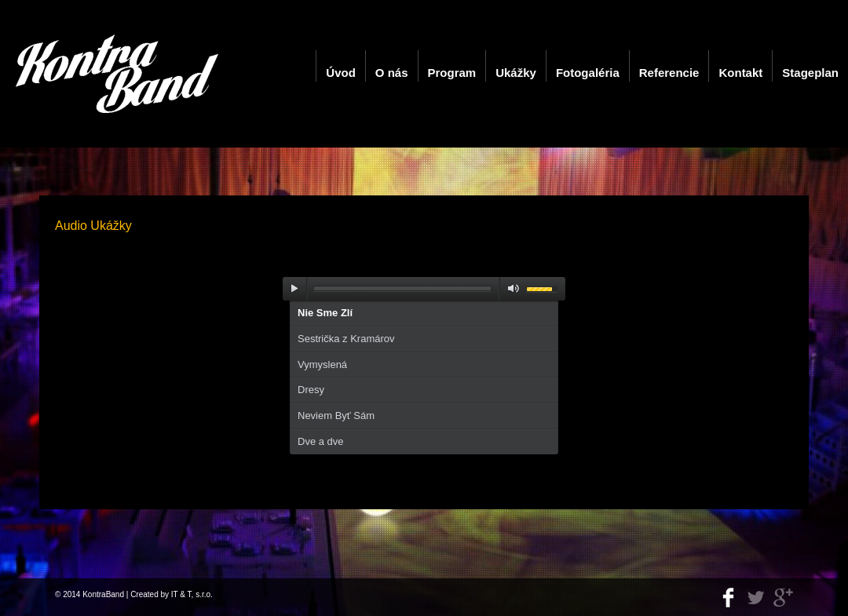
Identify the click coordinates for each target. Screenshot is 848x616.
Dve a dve (321, 441)
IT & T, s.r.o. (192, 594)
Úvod (341, 73)
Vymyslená (322, 364)
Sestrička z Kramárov (346, 339)
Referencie (669, 73)
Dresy (311, 390)
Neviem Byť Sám (336, 416)
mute (510, 289)
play (294, 289)
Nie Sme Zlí (325, 313)
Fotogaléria (588, 73)
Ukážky (516, 73)
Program (452, 73)
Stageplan (810, 73)
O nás (392, 73)
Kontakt (740, 73)
